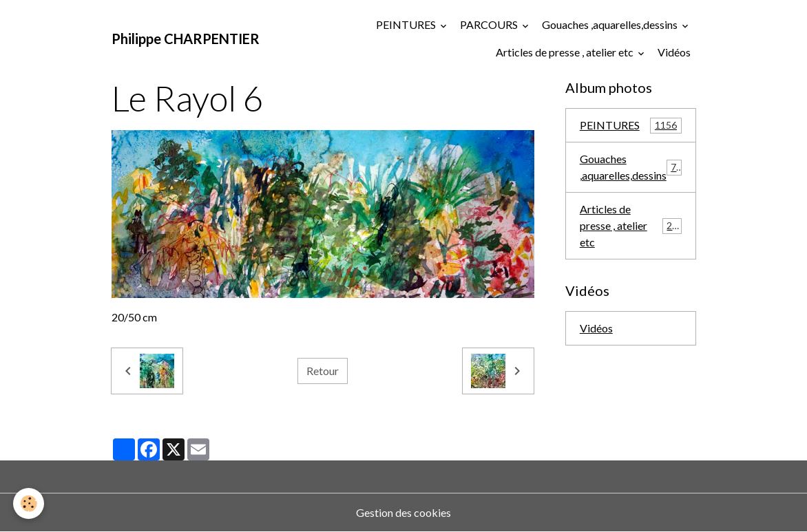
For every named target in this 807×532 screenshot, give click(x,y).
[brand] (186, 39)
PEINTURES (407, 24)
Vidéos (674, 52)
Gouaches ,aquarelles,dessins (611, 24)
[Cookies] (29, 503)
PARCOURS (490, 24)
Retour (323, 371)
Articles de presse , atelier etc (566, 52)
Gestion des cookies (403, 512)
